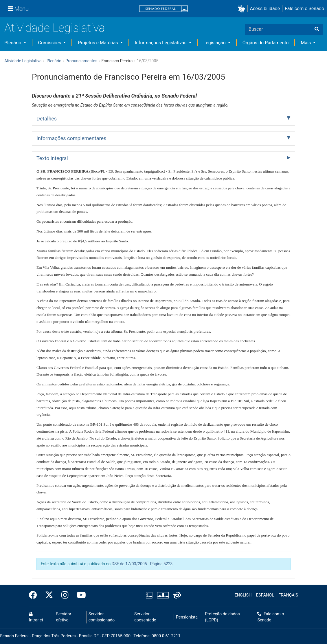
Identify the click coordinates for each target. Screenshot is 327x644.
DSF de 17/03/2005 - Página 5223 (142, 564)
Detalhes (47, 119)
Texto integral (52, 158)
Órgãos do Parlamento (266, 43)
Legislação (215, 43)
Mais (306, 43)
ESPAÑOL (265, 595)
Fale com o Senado (304, 9)
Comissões (50, 43)
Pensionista (187, 617)
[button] (243, 9)
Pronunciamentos (81, 61)
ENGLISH (243, 595)
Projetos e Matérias (98, 43)
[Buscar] (317, 29)
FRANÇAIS (288, 595)
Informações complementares (71, 138)
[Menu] (18, 9)
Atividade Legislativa (55, 28)
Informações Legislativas (161, 43)
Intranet (36, 617)
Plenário (13, 43)
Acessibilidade (265, 9)
